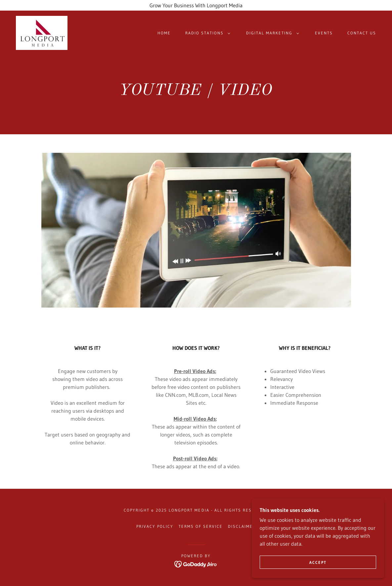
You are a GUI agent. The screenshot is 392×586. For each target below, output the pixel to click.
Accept (318, 562)
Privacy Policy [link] (155, 526)
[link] (42, 32)
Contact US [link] (362, 33)
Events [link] (324, 33)
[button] (206, 33)
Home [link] (164, 33)
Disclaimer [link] (242, 526)
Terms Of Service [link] (201, 526)
